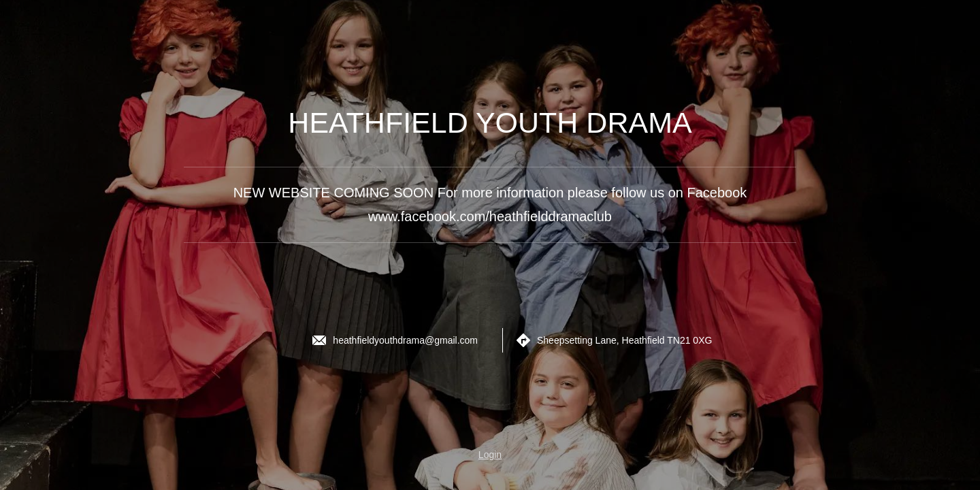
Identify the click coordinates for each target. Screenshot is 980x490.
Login (490, 455)
